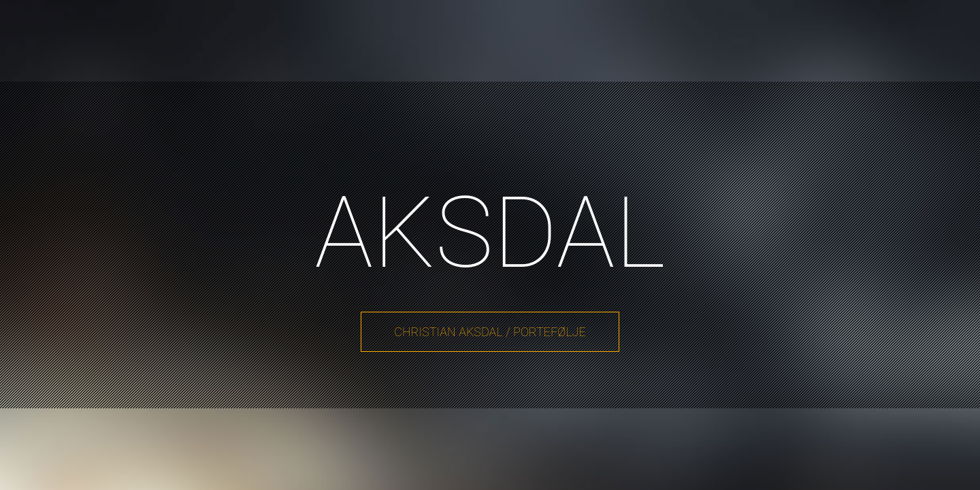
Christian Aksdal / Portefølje (490, 332)
